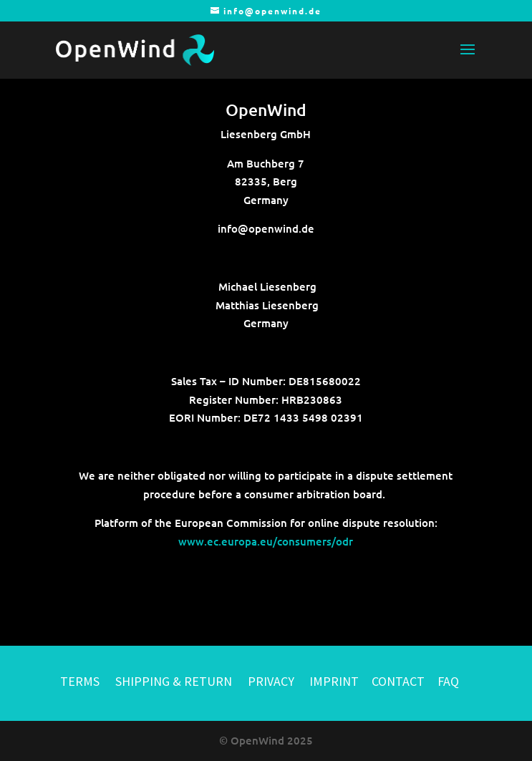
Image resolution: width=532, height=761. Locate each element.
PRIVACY (271, 681)
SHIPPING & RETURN (175, 681)
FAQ (448, 681)
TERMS (80, 681)
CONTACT (398, 681)
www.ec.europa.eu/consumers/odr (266, 541)
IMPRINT (334, 681)
